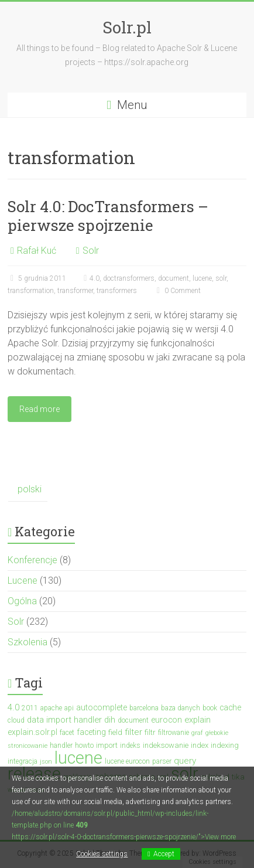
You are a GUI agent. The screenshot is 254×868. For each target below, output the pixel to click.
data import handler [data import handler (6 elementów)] (64, 720)
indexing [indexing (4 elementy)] (225, 745)
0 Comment (177, 291)
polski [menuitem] (30, 489)
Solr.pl (127, 27)
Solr (91, 251)
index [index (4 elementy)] (200, 745)
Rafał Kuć (37, 251)
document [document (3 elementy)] (133, 720)
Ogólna (22, 601)
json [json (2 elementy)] (46, 762)
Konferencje (32, 560)
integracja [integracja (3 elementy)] (23, 761)
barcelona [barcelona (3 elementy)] (144, 708)
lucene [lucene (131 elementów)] (78, 758)
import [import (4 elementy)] (107, 745)
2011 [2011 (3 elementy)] (30, 708)
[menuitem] (28, 490)
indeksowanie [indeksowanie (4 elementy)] (166, 745)
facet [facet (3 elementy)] (67, 733)
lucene (202, 278)
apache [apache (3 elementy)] (51, 708)
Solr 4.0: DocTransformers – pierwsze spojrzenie (108, 216)
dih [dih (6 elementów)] (110, 720)
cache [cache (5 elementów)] (230, 707)
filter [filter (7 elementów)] (133, 732)
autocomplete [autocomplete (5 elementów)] (102, 707)
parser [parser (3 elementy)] (162, 761)
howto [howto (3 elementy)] (84, 746)
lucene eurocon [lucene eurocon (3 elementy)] (127, 761)
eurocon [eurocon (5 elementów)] (167, 720)
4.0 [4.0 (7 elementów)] (13, 707)
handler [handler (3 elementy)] (61, 746)
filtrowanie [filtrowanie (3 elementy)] (174, 733)
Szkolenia (28, 642)
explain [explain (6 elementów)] (198, 720)
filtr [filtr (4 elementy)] (150, 732)
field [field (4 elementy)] (115, 732)
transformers (117, 291)
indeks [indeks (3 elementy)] (130, 746)
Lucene (23, 581)
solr (221, 278)
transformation (31, 291)
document (174, 278)
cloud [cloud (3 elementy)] (16, 720)
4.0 (95, 278)
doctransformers (129, 278)
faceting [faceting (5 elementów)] (91, 732)
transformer (75, 291)
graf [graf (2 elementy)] (197, 733)
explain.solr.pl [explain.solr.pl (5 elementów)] (32, 732)
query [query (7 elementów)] (185, 761)
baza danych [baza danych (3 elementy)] (181, 708)
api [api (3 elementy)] (69, 708)
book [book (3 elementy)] (210, 708)
